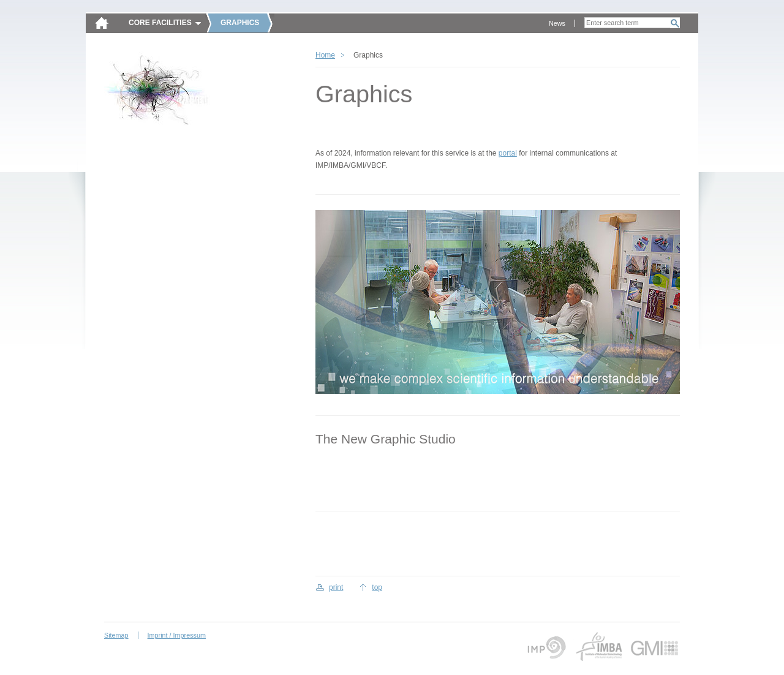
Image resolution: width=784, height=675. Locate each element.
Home (325, 55)
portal (508, 153)
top (377, 587)
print (336, 587)
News (557, 23)
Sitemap (116, 635)
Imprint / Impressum (177, 635)
